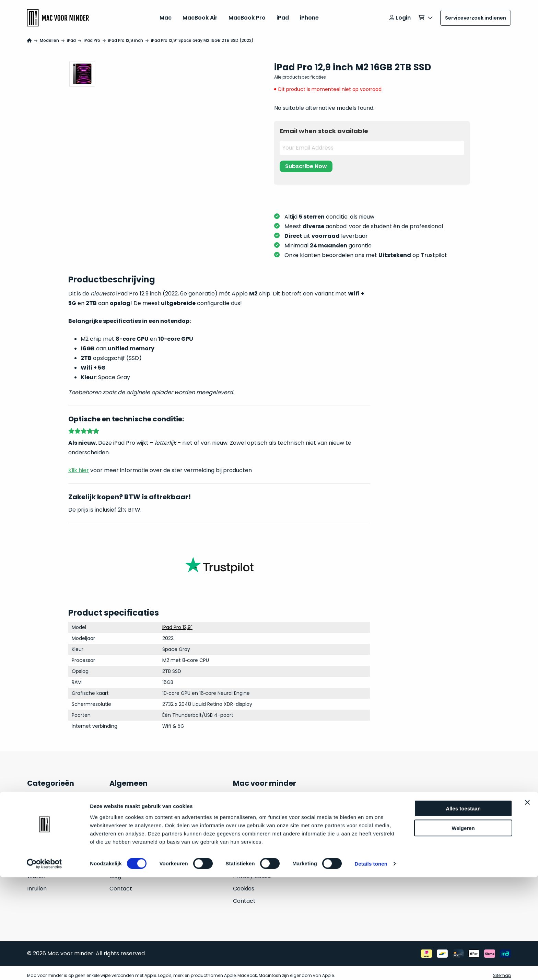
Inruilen (37, 883)
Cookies (244, 883)
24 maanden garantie (139, 797)
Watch (36, 871)
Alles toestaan (463, 911)
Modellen (49, 35)
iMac (33, 834)
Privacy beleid (252, 871)
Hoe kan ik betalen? (136, 846)
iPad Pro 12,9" (177, 622)
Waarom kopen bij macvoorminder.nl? (161, 822)
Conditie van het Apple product (152, 834)
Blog (115, 871)
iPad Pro (92, 35)
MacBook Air (200, 15)
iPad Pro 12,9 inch (126, 35)
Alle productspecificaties (300, 72)
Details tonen (371, 966)
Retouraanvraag (132, 859)
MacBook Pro (247, 15)
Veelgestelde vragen (138, 809)
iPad (283, 15)
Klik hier (79, 465)
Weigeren (463, 931)
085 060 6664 (329, 820)
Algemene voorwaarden (266, 859)
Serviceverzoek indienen (476, 15)
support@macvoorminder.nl (349, 808)
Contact (121, 883)
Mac (166, 15)
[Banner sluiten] (527, 905)
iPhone (309, 15)
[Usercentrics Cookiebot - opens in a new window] (44, 967)
